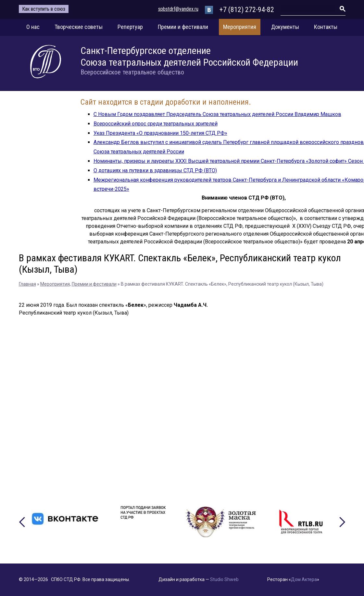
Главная (27, 284)
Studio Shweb (224, 579)
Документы (285, 27)
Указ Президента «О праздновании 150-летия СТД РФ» (160, 133)
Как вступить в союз (44, 9)
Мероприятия (240, 27)
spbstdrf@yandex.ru (178, 9)
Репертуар (130, 27)
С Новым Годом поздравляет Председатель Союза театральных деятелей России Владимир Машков (217, 114)
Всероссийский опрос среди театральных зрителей (156, 124)
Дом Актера (304, 579)
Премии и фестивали (183, 27)
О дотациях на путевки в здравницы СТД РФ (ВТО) (155, 170)
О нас (33, 27)
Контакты (326, 27)
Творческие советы (79, 27)
